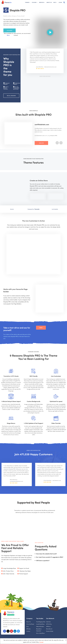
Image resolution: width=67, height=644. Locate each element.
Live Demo (10, 30)
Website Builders (40, 626)
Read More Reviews (45, 76)
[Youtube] (11, 631)
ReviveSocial (49, 629)
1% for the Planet (30, 624)
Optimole (48, 622)
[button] (30, 2)
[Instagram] (18, 631)
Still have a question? (43, 560)
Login (60, 2)
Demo (41, 328)
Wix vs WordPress (40, 633)
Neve (8, 35)
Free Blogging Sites (41, 622)
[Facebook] (5, 631)
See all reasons (11, 96)
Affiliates (28, 629)
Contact (28, 631)
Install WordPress (40, 624)
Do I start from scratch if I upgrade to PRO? (50, 557)
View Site (41, 143)
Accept (41, 642)
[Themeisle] (6, 2)
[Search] (64, 2)
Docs (28, 626)
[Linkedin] (15, 631)
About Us (49, 2)
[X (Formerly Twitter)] (8, 631)
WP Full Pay (49, 624)
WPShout (48, 626)
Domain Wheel (50, 631)
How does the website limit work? (46, 554)
